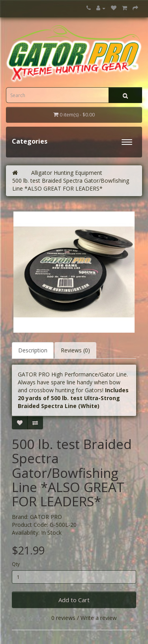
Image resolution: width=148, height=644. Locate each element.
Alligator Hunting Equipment (67, 173)
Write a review (99, 618)
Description (33, 350)
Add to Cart (74, 600)
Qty (16, 564)
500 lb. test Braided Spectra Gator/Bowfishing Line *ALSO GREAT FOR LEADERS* (71, 184)
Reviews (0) (75, 350)
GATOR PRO (46, 517)
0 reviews (63, 618)
